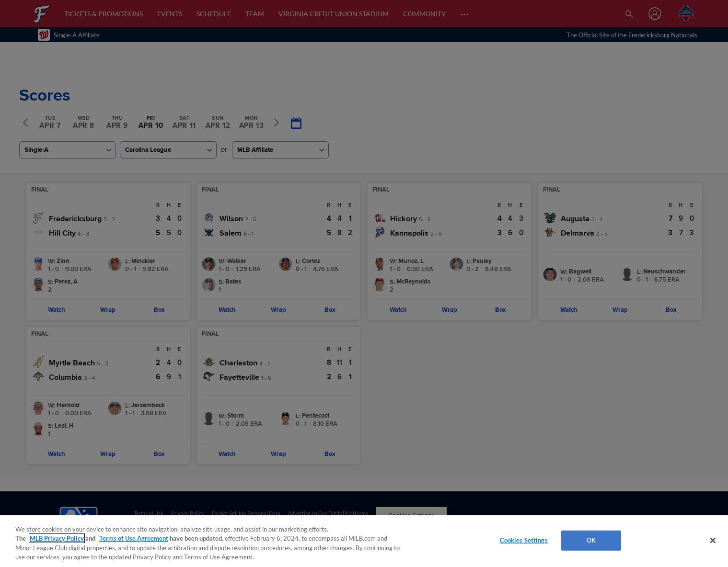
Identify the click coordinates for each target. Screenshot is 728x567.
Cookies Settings (524, 540)
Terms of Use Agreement (134, 538)
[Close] (713, 540)
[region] (364, 541)
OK (591, 540)
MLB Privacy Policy (57, 538)
